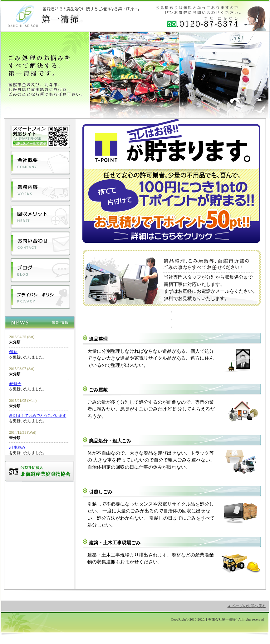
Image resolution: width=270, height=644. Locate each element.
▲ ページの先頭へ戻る (247, 606)
